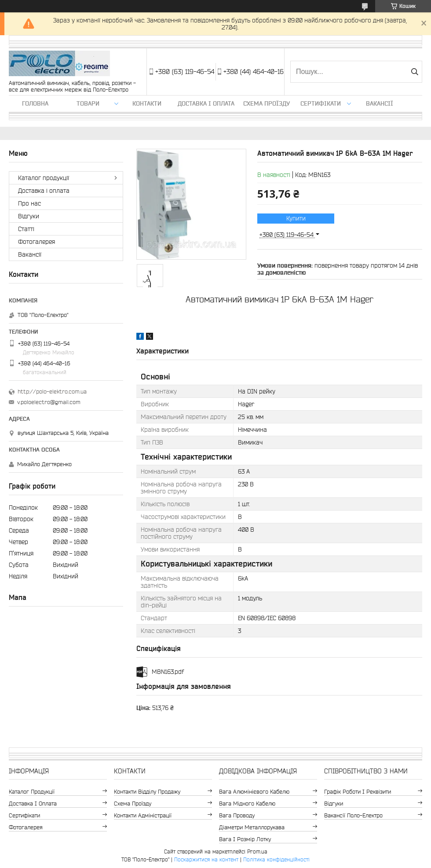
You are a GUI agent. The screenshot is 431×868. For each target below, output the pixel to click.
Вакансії (380, 103)
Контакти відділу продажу (147, 792)
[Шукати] (415, 72)
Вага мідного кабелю (247, 804)
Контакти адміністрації (143, 815)
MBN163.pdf (168, 672)
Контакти (147, 103)
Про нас (29, 203)
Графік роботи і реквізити (358, 792)
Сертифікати (321, 103)
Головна (35, 103)
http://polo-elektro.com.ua (52, 392)
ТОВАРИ (88, 103)
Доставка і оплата (206, 103)
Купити (296, 218)
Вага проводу (237, 815)
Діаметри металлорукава (252, 827)
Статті (26, 229)
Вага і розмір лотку (245, 839)
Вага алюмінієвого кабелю (254, 792)
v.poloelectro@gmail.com (49, 402)
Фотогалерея (37, 242)
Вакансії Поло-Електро (353, 815)
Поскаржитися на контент (206, 859)
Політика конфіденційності (276, 859)
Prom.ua (257, 851)
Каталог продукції (44, 178)
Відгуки (29, 216)
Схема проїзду (267, 103)
